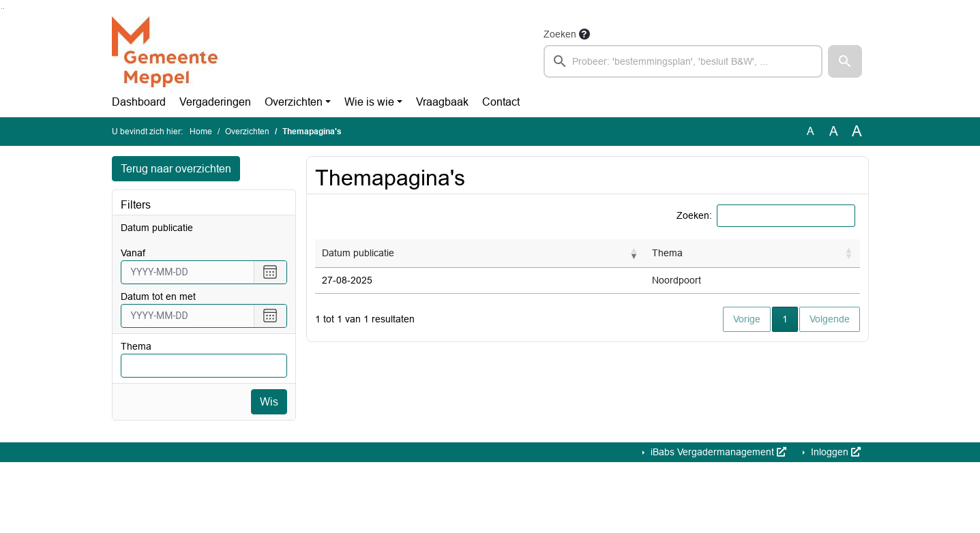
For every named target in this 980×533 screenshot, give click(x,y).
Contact (501, 102)
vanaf (133, 253)
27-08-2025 (347, 280)
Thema (136, 346)
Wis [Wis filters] (269, 402)
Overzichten (294, 102)
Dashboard (139, 102)
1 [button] (790, 318)
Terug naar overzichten (176, 169)
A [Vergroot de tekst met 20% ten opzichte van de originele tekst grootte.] (834, 131)
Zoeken (560, 34)
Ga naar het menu (4, 9)
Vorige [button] (747, 319)
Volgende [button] (830, 319)
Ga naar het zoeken (2, 9)
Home (201, 132)
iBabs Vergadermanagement (717, 453)
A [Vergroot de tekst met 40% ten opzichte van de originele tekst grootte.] (857, 132)
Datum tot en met (158, 296)
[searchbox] (683, 61)
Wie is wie (369, 102)
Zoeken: (694, 215)
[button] (845, 61)
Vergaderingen (215, 102)
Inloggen (834, 453)
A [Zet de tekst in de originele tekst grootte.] (811, 131)
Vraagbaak (442, 102)
